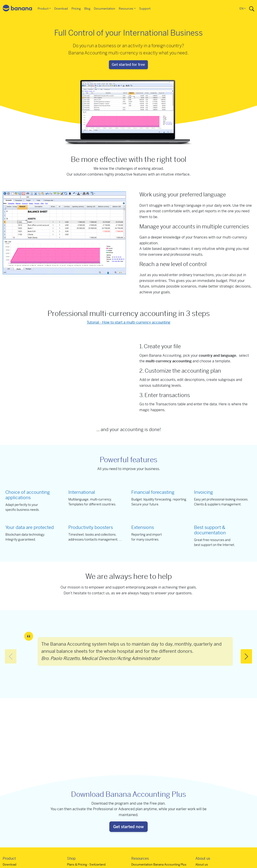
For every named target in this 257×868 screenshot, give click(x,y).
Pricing (76, 9)
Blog (87, 9)
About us (202, 865)
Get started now (128, 827)
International (82, 492)
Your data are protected (30, 527)
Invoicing (203, 492)
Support (145, 9)
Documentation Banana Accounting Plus (159, 865)
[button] (246, 656)
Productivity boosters (91, 527)
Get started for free (128, 65)
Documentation (105, 9)
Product (43, 9)
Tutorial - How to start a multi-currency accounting (128, 322)
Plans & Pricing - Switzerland (86, 865)
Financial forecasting (153, 492)
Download (61, 9)
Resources (126, 9)
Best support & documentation (210, 530)
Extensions (143, 527)
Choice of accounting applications (28, 495)
